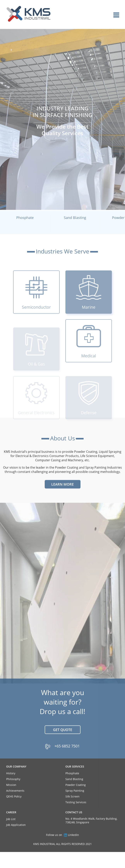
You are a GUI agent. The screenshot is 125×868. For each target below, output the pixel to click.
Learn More (63, 492)
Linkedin (71, 842)
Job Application (16, 832)
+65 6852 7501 (67, 753)
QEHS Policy (14, 804)
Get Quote (63, 737)
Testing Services (76, 810)
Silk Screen (72, 804)
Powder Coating (76, 792)
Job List (11, 827)
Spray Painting (75, 798)
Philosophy (13, 787)
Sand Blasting (74, 787)
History (11, 781)
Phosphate (72, 781)
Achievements (15, 798)
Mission (11, 792)
